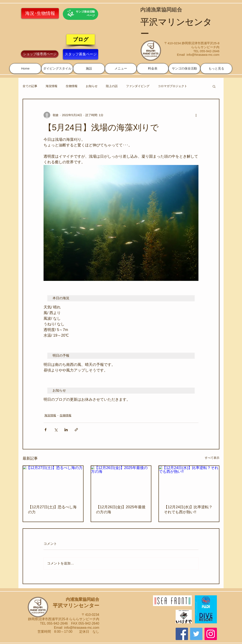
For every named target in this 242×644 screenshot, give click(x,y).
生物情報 (72, 86)
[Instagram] (211, 634)
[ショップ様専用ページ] (40, 54)
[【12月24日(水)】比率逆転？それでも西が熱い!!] (189, 483)
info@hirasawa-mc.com (203, 55)
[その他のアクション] (196, 115)
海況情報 (51, 86)
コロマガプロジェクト (172, 86)
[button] (57, 68)
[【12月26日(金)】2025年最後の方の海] (121, 483)
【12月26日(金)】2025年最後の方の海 (121, 510)
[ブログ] (81, 39)
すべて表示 (212, 458)
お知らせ (92, 86)
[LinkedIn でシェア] (66, 430)
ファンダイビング (138, 86)
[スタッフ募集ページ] (81, 54)
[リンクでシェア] (76, 430)
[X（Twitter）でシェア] (56, 430)
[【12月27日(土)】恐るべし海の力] (53, 483)
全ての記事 (30, 86)
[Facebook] (182, 634)
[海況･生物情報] (40, 13)
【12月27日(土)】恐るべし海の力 (52, 510)
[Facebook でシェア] (46, 430)
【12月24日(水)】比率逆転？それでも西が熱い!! (188, 510)
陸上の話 (112, 86)
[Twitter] (196, 634)
